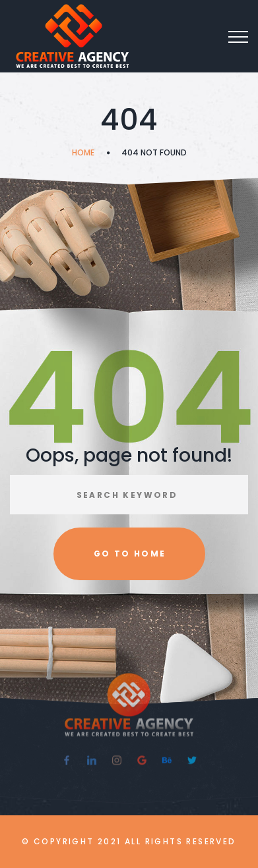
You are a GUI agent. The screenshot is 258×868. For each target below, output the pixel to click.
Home (83, 152)
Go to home (130, 554)
